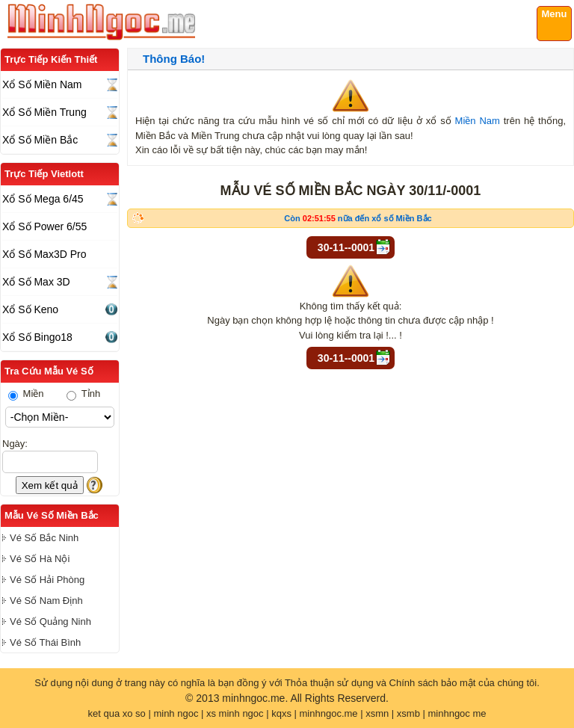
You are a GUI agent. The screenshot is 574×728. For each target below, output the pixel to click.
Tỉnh (83, 394)
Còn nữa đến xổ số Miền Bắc (358, 218)
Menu (555, 14)
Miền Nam (478, 121)
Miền (26, 394)
